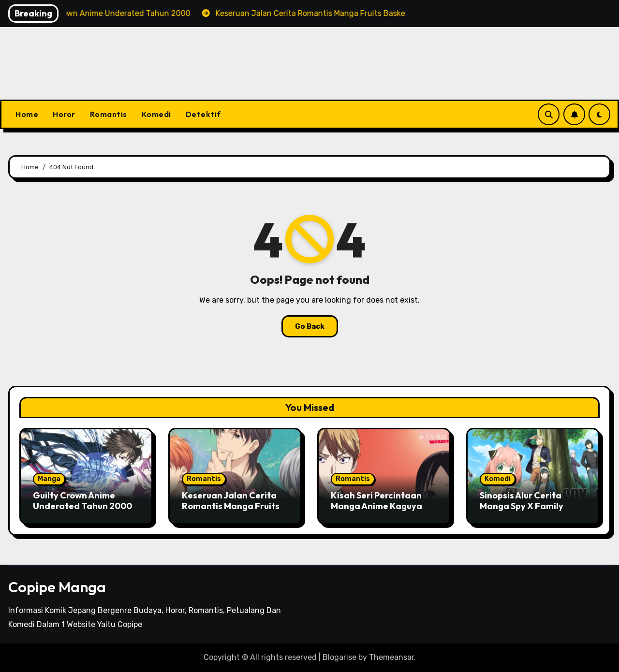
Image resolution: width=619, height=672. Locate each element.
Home (27, 114)
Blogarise (339, 657)
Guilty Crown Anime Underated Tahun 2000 (82, 501)
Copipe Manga (57, 587)
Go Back (310, 326)
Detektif (203, 114)
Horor (64, 114)
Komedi (156, 114)
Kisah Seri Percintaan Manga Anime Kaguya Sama (376, 506)
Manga (49, 479)
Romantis (109, 114)
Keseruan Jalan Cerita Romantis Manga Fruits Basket (231, 506)
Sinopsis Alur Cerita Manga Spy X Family (522, 501)
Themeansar (391, 657)
